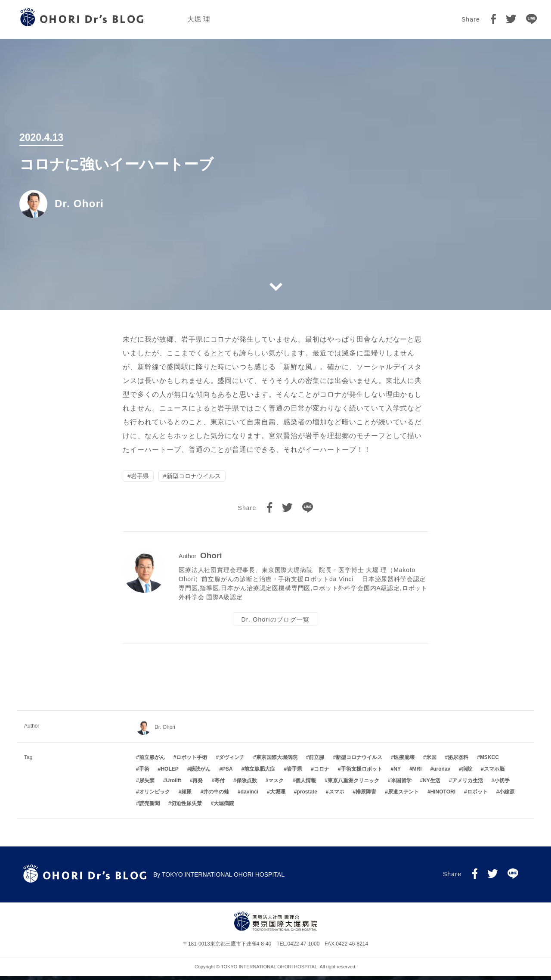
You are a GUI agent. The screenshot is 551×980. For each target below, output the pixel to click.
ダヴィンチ (232, 761)
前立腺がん (152, 761)
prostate (307, 796)
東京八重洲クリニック (353, 784)
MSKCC (489, 761)
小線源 (507, 796)
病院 (467, 773)
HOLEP (169, 773)
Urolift (173, 784)
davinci (249, 796)
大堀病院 (224, 807)
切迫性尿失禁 (186, 807)
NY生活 (432, 784)
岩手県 (140, 477)
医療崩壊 (404, 761)
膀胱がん (200, 773)
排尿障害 (366, 796)
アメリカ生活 (467, 784)
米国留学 (401, 784)
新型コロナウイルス (194, 477)
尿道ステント (403, 796)
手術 (144, 773)
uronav (442, 773)
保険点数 (247, 784)
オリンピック (155, 796)
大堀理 (278, 796)
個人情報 (306, 784)
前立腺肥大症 (260, 773)
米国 (431, 761)
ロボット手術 (192, 761)
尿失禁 (147, 784)
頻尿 (186, 796)
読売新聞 (149, 807)
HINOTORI (443, 796)
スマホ (337, 796)
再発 (198, 784)
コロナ (322, 773)
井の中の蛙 (216, 796)
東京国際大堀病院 (277, 761)
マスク (276, 784)
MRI (417, 773)
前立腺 (316, 761)
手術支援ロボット (362, 773)
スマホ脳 (494, 773)
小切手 (502, 784)
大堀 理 (198, 19)
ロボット (477, 796)
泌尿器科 (458, 761)
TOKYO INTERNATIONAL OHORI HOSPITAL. (270, 971)
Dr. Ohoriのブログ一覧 (275, 621)
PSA (228, 773)
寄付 (220, 784)
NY (397, 773)
